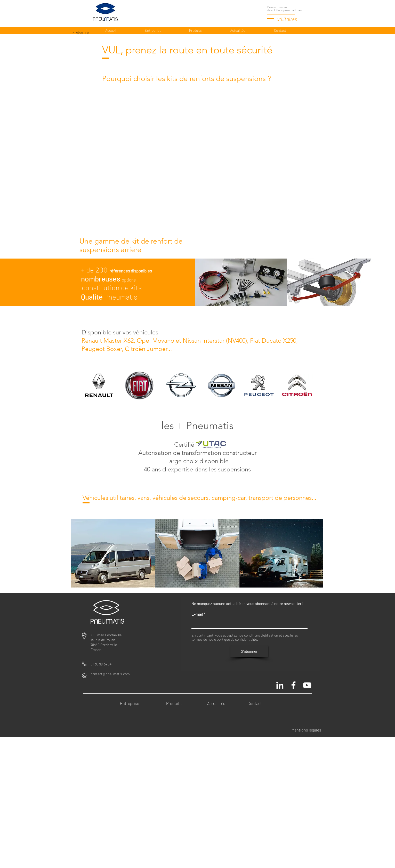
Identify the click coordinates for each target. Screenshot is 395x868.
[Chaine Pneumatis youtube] (307, 685)
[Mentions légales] (308, 730)
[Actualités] (238, 30)
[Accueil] (111, 30)
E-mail (197, 614)
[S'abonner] (249, 652)
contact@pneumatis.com (110, 674)
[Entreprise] (153, 30)
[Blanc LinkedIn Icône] (280, 685)
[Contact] (280, 30)
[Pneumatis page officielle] (293, 685)
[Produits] (195, 30)
